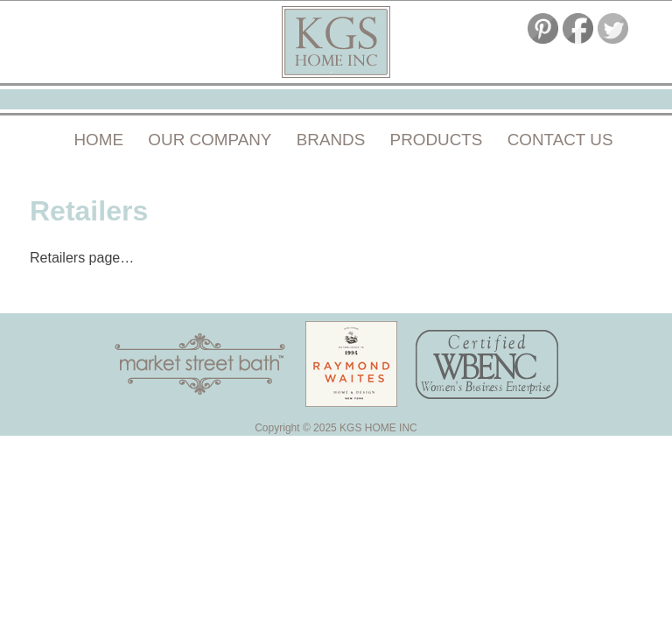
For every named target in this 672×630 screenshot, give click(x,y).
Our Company (210, 140)
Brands (331, 140)
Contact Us (560, 140)
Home (99, 140)
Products (437, 140)
